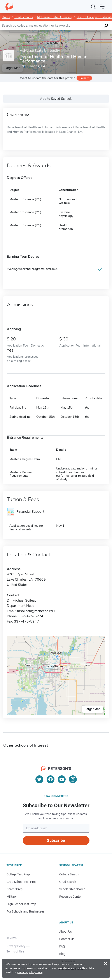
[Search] (93, 7)
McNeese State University (55, 17)
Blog (62, 954)
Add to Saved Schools (56, 99)
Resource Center (70, 897)
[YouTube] (62, 779)
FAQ (62, 946)
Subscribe (56, 840)
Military (12, 897)
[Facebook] (51, 779)
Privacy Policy (16, 946)
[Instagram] (73, 779)
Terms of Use (15, 951)
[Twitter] (39, 779)
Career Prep (15, 889)
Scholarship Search (72, 889)
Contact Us (67, 939)
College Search (69, 874)
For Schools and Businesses (25, 911)
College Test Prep (18, 874)
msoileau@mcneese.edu (36, 611)
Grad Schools (24, 17)
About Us (66, 932)
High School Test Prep (21, 904)
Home (6, 17)
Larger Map (93, 709)
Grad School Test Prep (22, 882)
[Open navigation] (102, 7)
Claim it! (84, 78)
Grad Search (68, 882)
